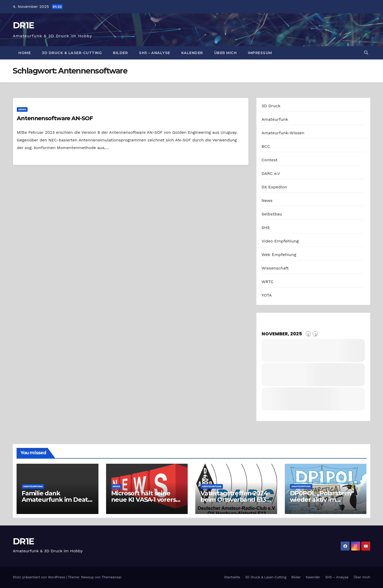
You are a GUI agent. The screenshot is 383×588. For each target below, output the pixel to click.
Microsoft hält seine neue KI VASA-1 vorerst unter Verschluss (145, 500)
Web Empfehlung (279, 255)
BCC (266, 146)
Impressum (260, 53)
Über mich (226, 53)
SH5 (266, 228)
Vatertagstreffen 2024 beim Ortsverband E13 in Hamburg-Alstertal (234, 500)
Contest (270, 160)
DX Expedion (274, 187)
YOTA (267, 295)
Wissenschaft (275, 268)
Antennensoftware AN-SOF (55, 118)
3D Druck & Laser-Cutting (72, 53)
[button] (366, 53)
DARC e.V (271, 173)
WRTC (268, 282)
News (22, 109)
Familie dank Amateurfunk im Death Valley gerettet (57, 500)
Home (24, 53)
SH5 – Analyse (155, 53)
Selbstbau (272, 214)
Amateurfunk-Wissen (283, 133)
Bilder (120, 53)
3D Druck (271, 106)
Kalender (192, 53)
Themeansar (112, 577)
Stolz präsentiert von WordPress (39, 577)
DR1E (23, 25)
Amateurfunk (275, 119)
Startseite (232, 577)
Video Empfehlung (280, 241)
